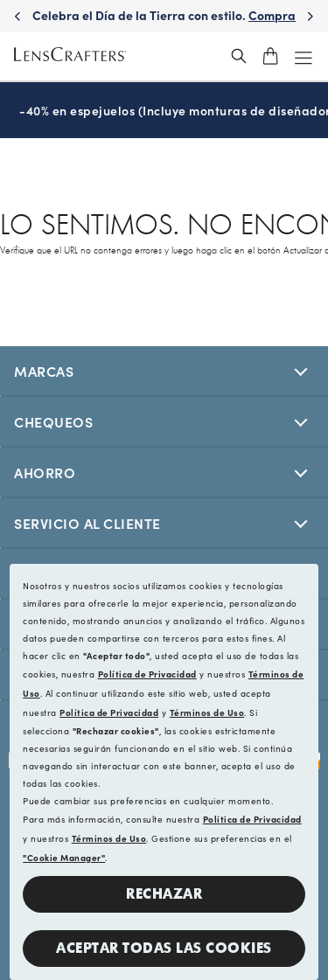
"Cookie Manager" (64, 858)
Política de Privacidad (147, 674)
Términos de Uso (207, 712)
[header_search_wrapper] (239, 56)
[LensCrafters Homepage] (70, 56)
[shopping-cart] (270, 56)
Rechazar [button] (164, 894)
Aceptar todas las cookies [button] (164, 948)
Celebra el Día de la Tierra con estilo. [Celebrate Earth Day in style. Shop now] (164, 24)
